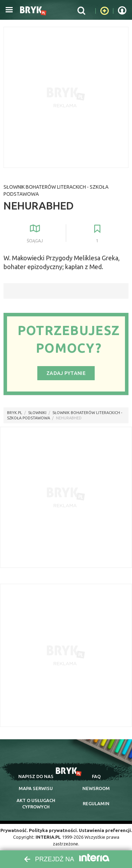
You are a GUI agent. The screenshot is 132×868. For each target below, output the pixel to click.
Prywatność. (14, 830)
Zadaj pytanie (66, 373)
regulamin (96, 803)
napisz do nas (36, 776)
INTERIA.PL (48, 837)
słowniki (37, 413)
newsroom (96, 788)
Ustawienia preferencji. (105, 830)
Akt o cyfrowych (36, 803)
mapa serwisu (36, 788)
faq (96, 776)
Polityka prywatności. (53, 830)
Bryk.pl (15, 413)
